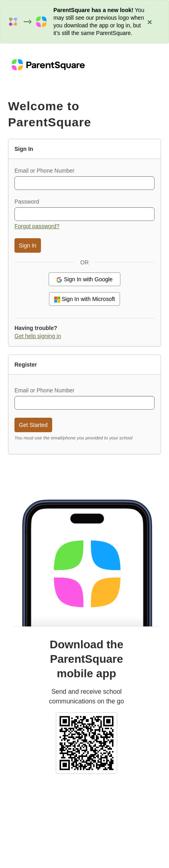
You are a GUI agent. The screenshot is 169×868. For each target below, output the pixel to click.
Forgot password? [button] (37, 226)
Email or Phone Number (44, 171)
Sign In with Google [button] (84, 279)
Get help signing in (38, 336)
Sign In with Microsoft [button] (85, 299)
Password (27, 202)
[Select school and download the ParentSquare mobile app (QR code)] (87, 742)
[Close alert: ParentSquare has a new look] (150, 22)
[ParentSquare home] (48, 64)
